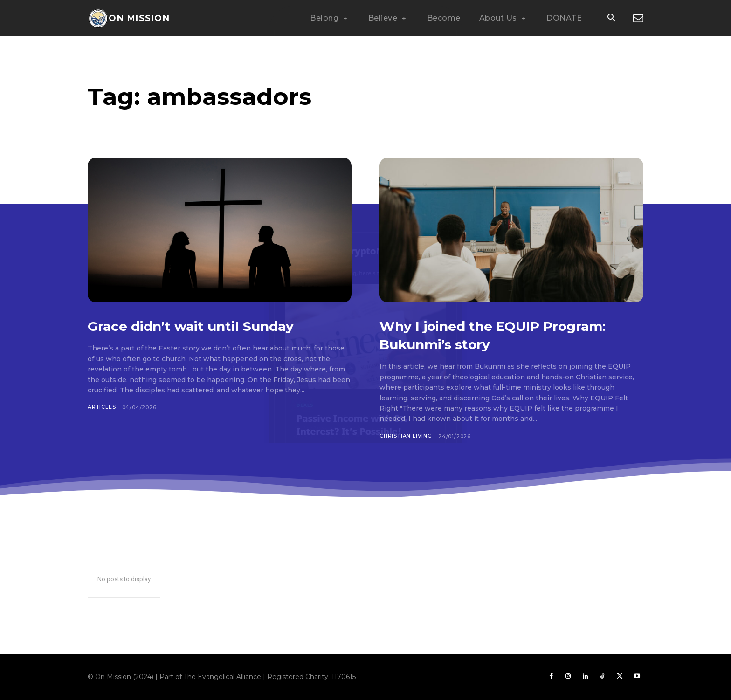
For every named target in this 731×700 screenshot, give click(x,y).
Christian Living (407, 436)
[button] (611, 19)
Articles (102, 407)
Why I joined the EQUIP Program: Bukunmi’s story (487, 334)
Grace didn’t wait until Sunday (213, 325)
